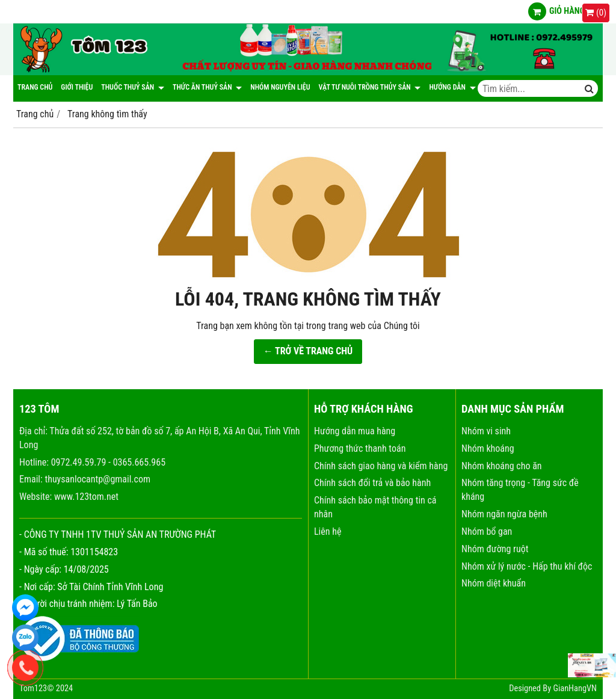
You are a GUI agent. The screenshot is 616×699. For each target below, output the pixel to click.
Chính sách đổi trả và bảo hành (372, 483)
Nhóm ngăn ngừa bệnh (504, 514)
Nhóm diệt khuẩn (494, 583)
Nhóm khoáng (488, 448)
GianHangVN (575, 688)
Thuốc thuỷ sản (133, 87)
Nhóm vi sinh (486, 431)
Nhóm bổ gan (487, 531)
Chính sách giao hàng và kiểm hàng (381, 466)
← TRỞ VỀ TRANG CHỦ (308, 351)
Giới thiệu (77, 87)
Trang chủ (35, 87)
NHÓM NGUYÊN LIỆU (280, 87)
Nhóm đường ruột (495, 549)
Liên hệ (328, 531)
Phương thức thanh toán (360, 448)
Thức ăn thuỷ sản (207, 87)
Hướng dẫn (452, 87)
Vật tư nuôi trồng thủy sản (370, 87)
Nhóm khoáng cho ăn (502, 466)
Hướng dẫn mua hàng (355, 431)
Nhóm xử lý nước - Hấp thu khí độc (527, 566)
